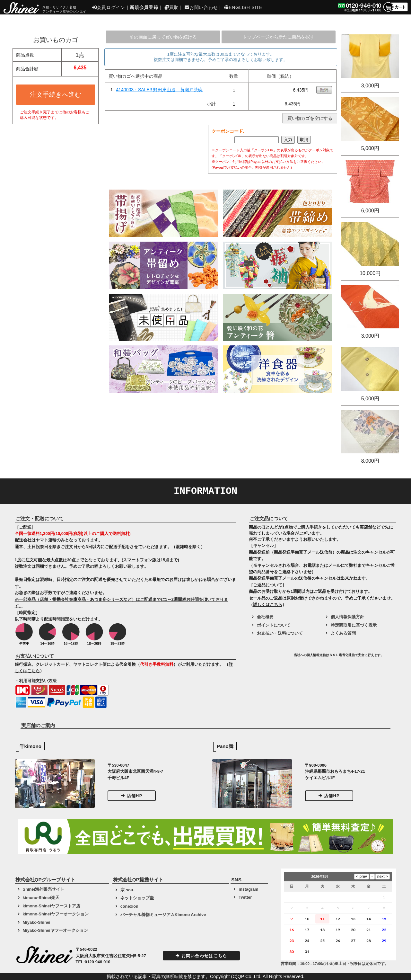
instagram (248, 889)
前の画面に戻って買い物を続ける (163, 37)
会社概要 (265, 617)
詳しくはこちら (268, 605)
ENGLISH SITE (243, 7)
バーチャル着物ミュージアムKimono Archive (163, 915)
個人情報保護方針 (347, 617)
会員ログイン (109, 7)
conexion (129, 906)
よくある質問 (343, 633)
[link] (270, 657)
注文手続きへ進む (56, 94)
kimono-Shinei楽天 (41, 898)
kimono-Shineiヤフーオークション (56, 914)
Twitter (245, 897)
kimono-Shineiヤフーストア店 (52, 906)
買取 (171, 7)
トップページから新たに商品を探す (278, 37)
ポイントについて (274, 625)
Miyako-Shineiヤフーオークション (55, 930)
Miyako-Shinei (37, 922)
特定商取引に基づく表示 (354, 625)
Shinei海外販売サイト (44, 889)
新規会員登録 (144, 7)
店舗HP (132, 796)
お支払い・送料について (280, 633)
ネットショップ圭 (137, 898)
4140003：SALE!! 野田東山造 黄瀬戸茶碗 (160, 90)
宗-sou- (127, 890)
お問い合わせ (201, 7)
